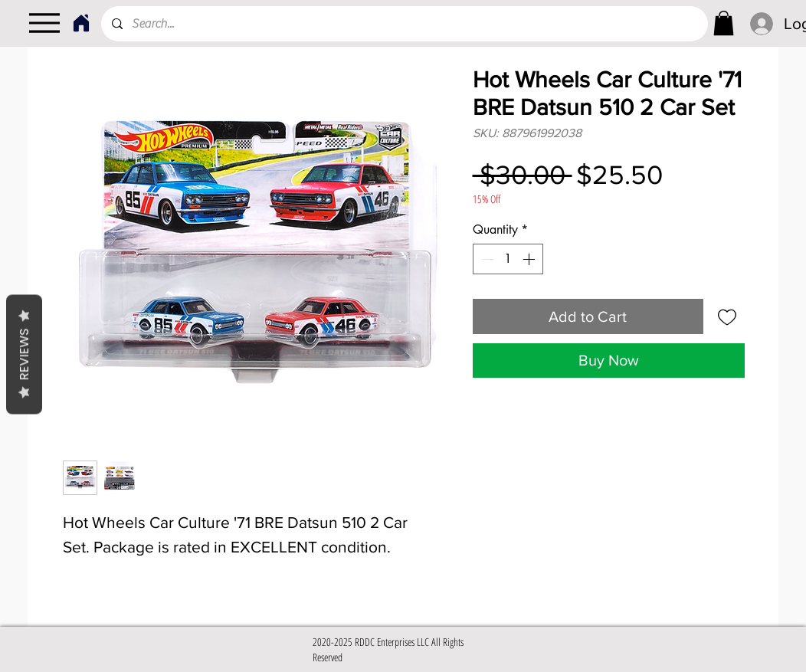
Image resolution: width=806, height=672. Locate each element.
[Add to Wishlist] (727, 316)
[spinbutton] (508, 259)
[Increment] (530, 259)
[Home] (81, 23)
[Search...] (404, 24)
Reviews (24, 354)
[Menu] (44, 23)
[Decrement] (486, 259)
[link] (724, 23)
